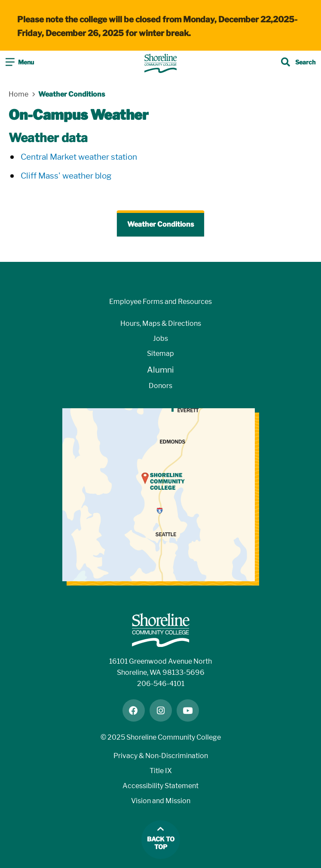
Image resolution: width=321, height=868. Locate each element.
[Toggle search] (298, 63)
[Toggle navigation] (20, 63)
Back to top (161, 843)
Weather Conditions (160, 224)
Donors (160, 386)
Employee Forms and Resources (160, 302)
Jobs (160, 338)
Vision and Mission (161, 801)
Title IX (161, 771)
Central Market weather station (79, 157)
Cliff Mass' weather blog (66, 176)
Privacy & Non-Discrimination (161, 756)
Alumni (160, 370)
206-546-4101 (161, 684)
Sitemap (160, 354)
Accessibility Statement (160, 786)
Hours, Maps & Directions (161, 323)
